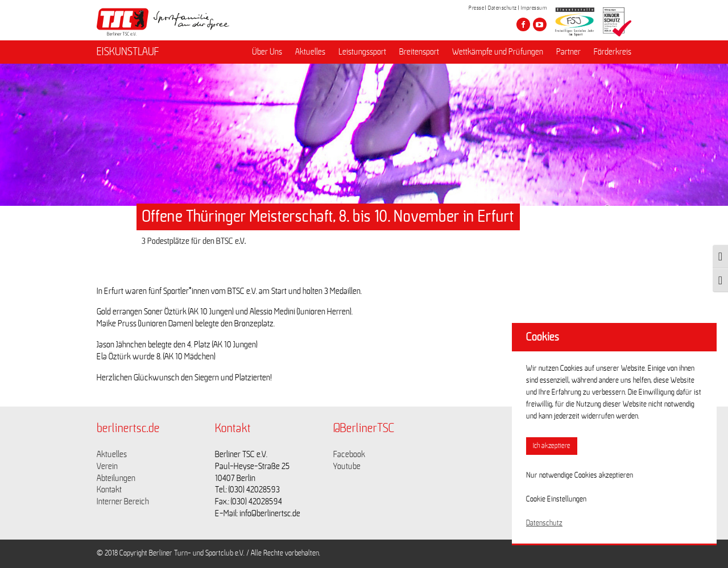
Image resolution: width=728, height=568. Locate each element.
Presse (476, 8)
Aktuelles (310, 52)
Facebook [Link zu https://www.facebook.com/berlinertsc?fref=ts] (349, 454)
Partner (568, 52)
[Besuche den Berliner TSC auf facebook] (523, 24)
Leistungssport (362, 52)
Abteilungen (116, 478)
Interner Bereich (123, 501)
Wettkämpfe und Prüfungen (498, 52)
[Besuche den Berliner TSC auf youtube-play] (540, 24)
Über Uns (267, 52)
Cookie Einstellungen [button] (556, 499)
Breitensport (419, 52)
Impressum (534, 8)
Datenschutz (502, 8)
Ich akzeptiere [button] (552, 446)
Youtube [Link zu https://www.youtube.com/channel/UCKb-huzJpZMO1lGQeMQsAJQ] (347, 466)
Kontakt (109, 490)
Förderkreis (613, 52)
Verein (107, 466)
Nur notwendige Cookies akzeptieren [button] (580, 475)
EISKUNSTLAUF (128, 52)
